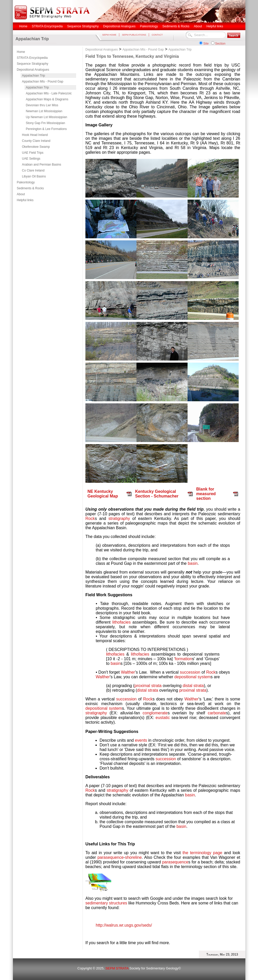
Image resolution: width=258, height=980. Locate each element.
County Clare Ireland (36, 141)
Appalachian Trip (33, 76)
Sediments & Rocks (30, 188)
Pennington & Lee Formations (46, 129)
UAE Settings (31, 159)
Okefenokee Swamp (36, 147)
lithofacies (121, 622)
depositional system (193, 677)
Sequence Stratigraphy (33, 64)
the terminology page (203, 853)
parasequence (111, 857)
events (141, 740)
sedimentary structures (106, 903)
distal (187, 686)
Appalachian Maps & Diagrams (47, 99)
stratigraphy (119, 518)
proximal (142, 686)
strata (156, 686)
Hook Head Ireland (35, 135)
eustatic (163, 718)
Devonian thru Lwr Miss (42, 105)
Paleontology (26, 182)
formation (184, 659)
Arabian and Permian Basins (42, 165)
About (21, 194)
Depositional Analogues (33, 70)
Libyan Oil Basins (34, 176)
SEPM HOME (109, 35)
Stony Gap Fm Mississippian (45, 123)
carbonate (217, 713)
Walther (128, 672)
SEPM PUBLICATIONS (134, 35)
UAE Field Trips (33, 153)
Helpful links (25, 200)
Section (220, 44)
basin (193, 563)
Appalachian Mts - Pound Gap (43, 81)
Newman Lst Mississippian (44, 111)
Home (21, 52)
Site (206, 44)
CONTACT (157, 35)
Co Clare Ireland (33, 170)
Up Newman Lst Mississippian (46, 117)
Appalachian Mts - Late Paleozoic (49, 93)
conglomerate (155, 713)
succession (190, 672)
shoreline (133, 857)
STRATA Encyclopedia (32, 58)
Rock (90, 518)
